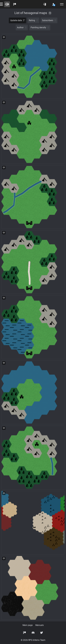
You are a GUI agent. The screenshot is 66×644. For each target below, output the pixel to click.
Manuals (40, 625)
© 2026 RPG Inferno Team (33, 640)
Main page (28, 625)
